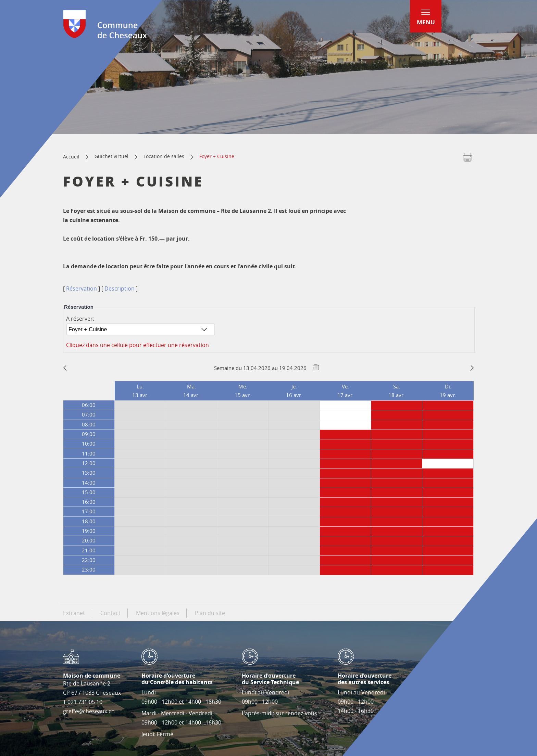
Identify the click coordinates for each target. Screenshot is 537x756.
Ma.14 (191, 391)
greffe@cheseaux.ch (89, 711)
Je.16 (294, 391)
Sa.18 (397, 391)
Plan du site (210, 613)
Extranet (74, 613)
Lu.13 (140, 391)
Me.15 (243, 391)
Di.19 (448, 391)
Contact (110, 613)
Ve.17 (346, 391)
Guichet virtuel (111, 156)
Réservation (82, 289)
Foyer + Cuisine (217, 156)
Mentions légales (158, 613)
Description (120, 289)
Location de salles (164, 156)
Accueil (71, 157)
